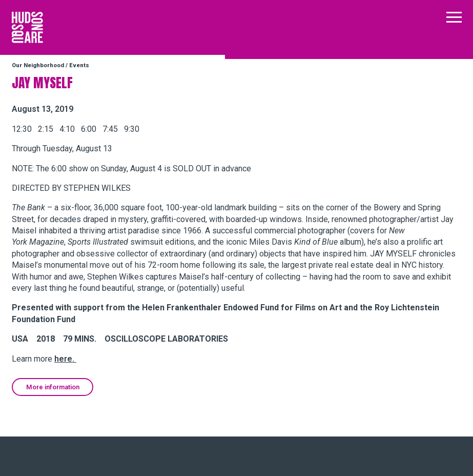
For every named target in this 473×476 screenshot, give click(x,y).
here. (65, 359)
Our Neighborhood (38, 65)
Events (79, 65)
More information (53, 387)
